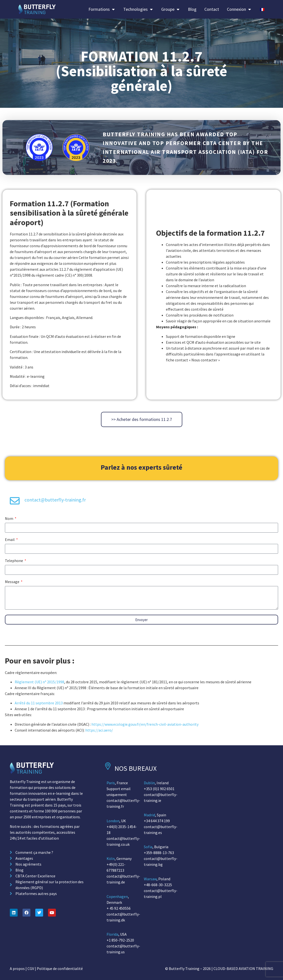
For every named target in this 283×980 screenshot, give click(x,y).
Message (12, 582)
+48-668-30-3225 (158, 885)
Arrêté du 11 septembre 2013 (39, 703)
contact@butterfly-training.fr (55, 500)
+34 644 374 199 (157, 821)
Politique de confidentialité (60, 968)
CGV (31, 968)
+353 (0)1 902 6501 (159, 789)
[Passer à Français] (262, 9)
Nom (9, 519)
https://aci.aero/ (99, 730)
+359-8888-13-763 (159, 853)
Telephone (14, 561)
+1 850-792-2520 (120, 940)
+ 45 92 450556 (119, 908)
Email (10, 540)
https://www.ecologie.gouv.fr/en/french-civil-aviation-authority (145, 724)
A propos (17, 968)
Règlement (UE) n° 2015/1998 (39, 682)
